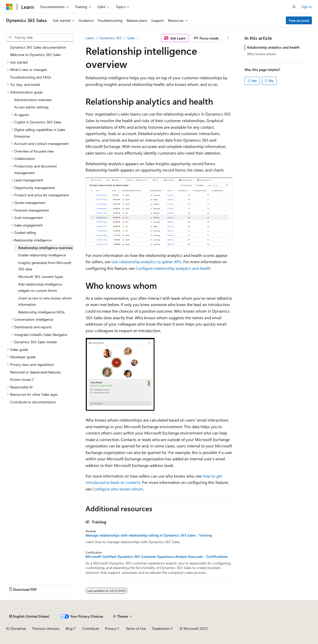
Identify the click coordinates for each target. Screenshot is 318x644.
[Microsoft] (9, 7)
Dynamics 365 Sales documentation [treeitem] (38, 47)
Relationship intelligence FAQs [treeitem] (41, 312)
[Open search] (294, 7)
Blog (69, 628)
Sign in (307, 7)
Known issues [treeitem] (21, 379)
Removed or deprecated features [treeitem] (35, 372)
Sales (131, 38)
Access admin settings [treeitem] (31, 107)
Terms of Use (136, 628)
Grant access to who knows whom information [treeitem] (45, 301)
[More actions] (228, 38)
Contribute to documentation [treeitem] (33, 402)
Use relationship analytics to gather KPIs (146, 262)
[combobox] (40, 37)
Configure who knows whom (118, 489)
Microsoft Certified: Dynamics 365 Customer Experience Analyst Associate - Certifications (157, 557)
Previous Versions (46, 628)
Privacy (111, 628)
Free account (299, 20)
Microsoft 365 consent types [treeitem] (41, 277)
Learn (90, 38)
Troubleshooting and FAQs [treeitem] (31, 77)
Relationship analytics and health (273, 47)
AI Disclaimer (16, 628)
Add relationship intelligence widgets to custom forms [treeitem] (40, 287)
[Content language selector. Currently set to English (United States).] (29, 616)
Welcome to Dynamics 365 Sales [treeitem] (35, 55)
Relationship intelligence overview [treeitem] (46, 248)
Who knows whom (262, 54)
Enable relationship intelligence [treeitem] (42, 255)
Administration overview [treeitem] (33, 100)
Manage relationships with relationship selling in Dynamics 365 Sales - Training (149, 535)
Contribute (91, 628)
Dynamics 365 (111, 38)
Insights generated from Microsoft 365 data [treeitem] (45, 266)
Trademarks (161, 628)
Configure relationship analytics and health (173, 268)
